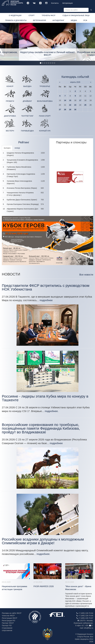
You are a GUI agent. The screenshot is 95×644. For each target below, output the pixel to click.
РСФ (85, 20)
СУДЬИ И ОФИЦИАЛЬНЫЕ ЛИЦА (76, 15)
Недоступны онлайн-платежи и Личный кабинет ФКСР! (47, 54)
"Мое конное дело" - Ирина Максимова (78, 588)
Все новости (86, 275)
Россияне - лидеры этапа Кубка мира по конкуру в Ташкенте (45, 398)
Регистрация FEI (9, 621)
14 (65, 100)
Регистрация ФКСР (10, 618)
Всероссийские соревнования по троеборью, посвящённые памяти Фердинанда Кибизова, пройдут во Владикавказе (41, 428)
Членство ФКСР (8, 616)
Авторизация (68, 3)
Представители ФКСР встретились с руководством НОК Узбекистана (46, 287)
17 (80, 100)
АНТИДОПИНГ (58, 20)
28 (65, 110)
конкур (17, 148)
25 (85, 105)
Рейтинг (24, 142)
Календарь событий (75, 77)
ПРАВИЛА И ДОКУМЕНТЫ (16, 20)
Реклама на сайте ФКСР (12, 613)
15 (70, 100)
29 (70, 110)
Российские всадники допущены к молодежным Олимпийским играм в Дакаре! (43, 541)
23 (75, 105)
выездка (7, 148)
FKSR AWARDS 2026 (44, 586)
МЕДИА (74, 20)
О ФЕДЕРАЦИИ (15, 15)
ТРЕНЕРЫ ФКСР (48, 15)
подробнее (46, 300)
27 (60, 110)
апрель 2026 (75, 82)
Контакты (55, 3)
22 (70, 105)
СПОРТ (32, 15)
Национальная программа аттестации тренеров (14, 588)
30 (75, 110)
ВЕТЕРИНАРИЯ (40, 20)
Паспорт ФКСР (8, 623)
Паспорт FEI (7, 625)
